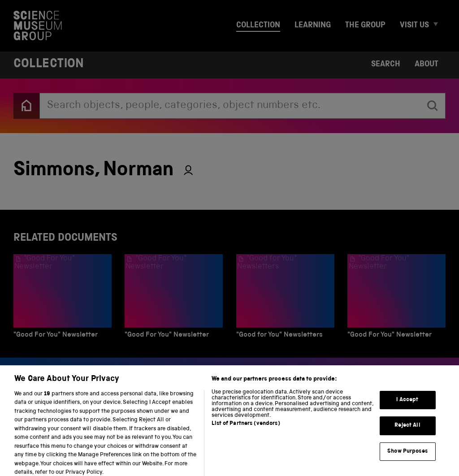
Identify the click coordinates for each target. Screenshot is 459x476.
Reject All (407, 431)
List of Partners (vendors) (246, 429)
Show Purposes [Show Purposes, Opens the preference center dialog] (407, 457)
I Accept (407, 405)
